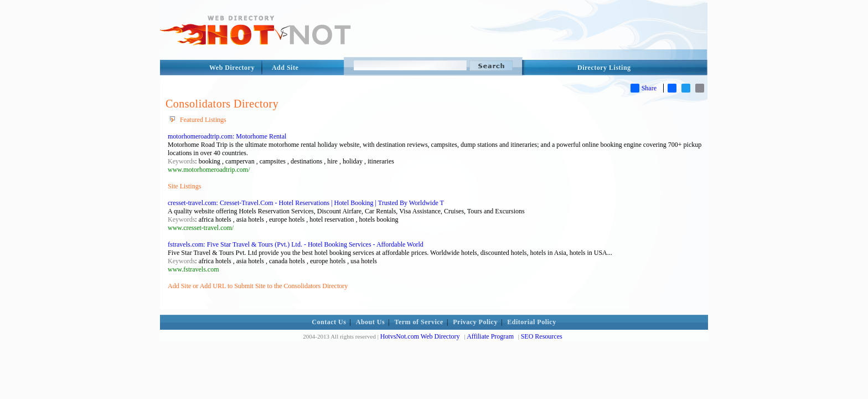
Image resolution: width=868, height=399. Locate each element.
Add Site (285, 68)
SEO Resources (542, 336)
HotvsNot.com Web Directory (420, 336)
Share (644, 88)
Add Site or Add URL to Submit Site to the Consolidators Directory (258, 286)
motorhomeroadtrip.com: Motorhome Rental (227, 136)
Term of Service (419, 322)
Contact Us (329, 322)
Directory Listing (604, 68)
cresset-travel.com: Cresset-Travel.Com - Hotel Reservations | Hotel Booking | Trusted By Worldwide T (306, 203)
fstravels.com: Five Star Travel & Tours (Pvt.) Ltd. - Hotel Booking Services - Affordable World (296, 244)
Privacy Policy (475, 322)
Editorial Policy (531, 322)
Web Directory (232, 68)
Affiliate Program (490, 336)
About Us (370, 322)
